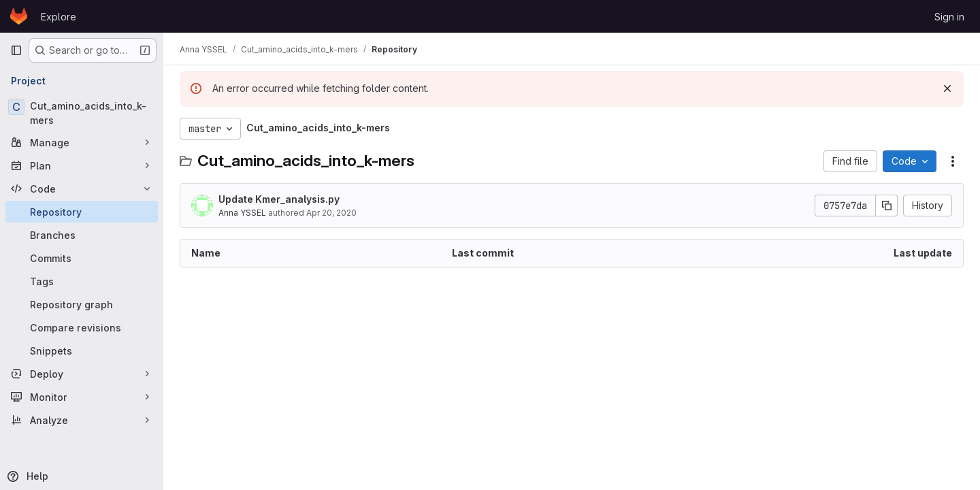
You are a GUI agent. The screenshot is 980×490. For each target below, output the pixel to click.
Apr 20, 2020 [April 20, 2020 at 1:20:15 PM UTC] (331, 213)
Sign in (949, 17)
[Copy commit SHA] (887, 206)
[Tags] (82, 281)
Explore (59, 17)
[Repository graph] (82, 304)
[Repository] (82, 212)
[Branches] (82, 235)
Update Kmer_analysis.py (279, 199)
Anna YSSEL (242, 213)
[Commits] (82, 258)
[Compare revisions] (82, 327)
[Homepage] (19, 16)
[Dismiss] (947, 88)
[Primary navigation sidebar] (16, 50)
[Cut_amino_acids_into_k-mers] (82, 113)
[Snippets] (82, 350)
